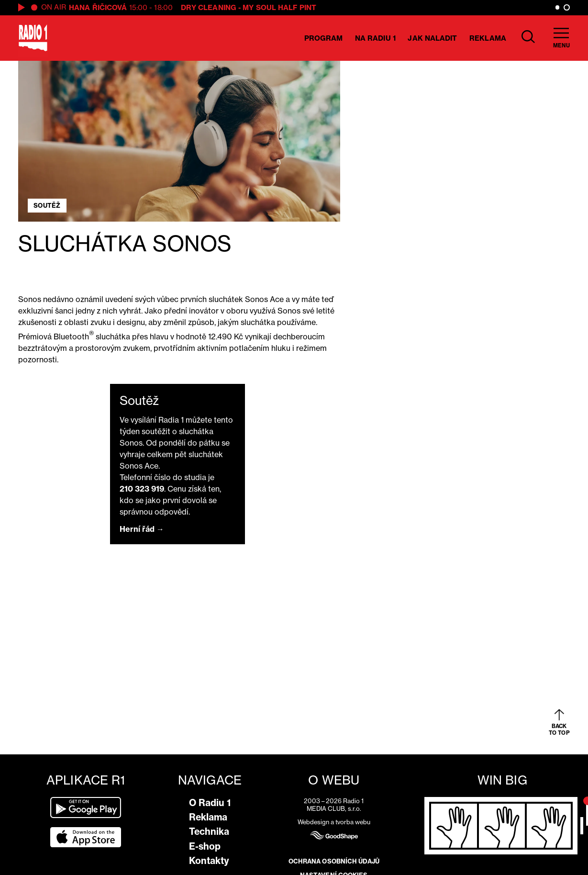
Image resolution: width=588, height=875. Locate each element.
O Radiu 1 (210, 803)
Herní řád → (142, 529)
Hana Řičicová (98, 7)
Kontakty (209, 861)
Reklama (488, 38)
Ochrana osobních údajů (334, 861)
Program (324, 38)
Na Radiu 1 (375, 38)
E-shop (205, 846)
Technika (209, 831)
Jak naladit (432, 38)
